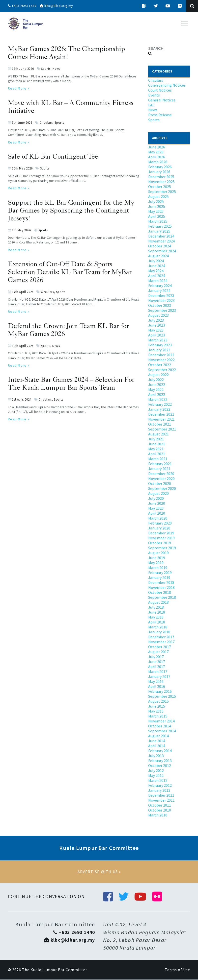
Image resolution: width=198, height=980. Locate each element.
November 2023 (161, 300)
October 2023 (160, 305)
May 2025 (156, 211)
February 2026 (160, 167)
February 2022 (160, 404)
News (56, 69)
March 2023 (158, 340)
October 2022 (160, 365)
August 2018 (158, 602)
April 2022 (157, 394)
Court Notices (160, 90)
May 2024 (156, 271)
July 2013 (156, 756)
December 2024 (161, 236)
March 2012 (158, 780)
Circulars (46, 122)
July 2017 (156, 657)
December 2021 (161, 414)
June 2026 (157, 147)
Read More (19, 88)
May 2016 (156, 681)
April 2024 (157, 276)
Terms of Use (177, 970)
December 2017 (161, 637)
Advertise (99, 872)
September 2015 (162, 696)
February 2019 (160, 573)
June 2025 (157, 206)
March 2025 (158, 221)
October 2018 (160, 592)
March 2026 (158, 162)
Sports (46, 69)
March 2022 (158, 399)
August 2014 (158, 736)
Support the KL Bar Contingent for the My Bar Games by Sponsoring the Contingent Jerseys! (71, 211)
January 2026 (159, 172)
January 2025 (159, 231)
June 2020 (157, 503)
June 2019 (157, 558)
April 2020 (157, 513)
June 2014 (157, 741)
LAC (151, 105)
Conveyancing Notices (167, 85)
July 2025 (156, 201)
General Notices (162, 100)
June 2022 (157, 384)
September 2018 (162, 597)
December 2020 (161, 474)
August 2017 (158, 652)
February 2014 (160, 751)
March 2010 (158, 815)
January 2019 (159, 577)
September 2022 (162, 370)
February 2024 (160, 286)
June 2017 (157, 662)
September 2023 (162, 310)
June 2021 (157, 444)
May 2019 (156, 563)
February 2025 (160, 226)
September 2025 (162, 191)
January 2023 (159, 350)
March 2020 (158, 518)
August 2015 (158, 701)
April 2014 (157, 746)
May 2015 (156, 711)
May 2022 (156, 389)
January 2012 (159, 790)
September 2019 (162, 548)
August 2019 (158, 553)
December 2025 (161, 177)
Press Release (160, 115)
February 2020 (160, 523)
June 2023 (157, 325)
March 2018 (158, 627)
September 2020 (162, 488)
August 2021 (158, 434)
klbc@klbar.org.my (58, 6)
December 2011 (161, 795)
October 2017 (160, 647)
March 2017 (158, 671)
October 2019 (160, 543)
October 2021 (160, 424)
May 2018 (156, 617)
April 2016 (157, 686)
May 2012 (156, 775)
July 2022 (156, 380)
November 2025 (161, 182)
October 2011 (160, 805)
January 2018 (159, 632)
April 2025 (157, 216)
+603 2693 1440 (22, 6)
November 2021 (161, 419)
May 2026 (156, 152)
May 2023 (156, 330)
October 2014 (160, 726)
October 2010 (160, 810)
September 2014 (162, 731)
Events (154, 95)
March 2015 (158, 716)
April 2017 (157, 667)
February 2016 (160, 691)
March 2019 (158, 568)
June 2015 (157, 706)
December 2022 (161, 355)
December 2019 (161, 533)
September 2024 (162, 251)
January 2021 (159, 469)
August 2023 (158, 315)
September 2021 (162, 429)
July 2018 (156, 607)
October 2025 (160, 187)
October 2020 (160, 483)
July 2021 (156, 439)
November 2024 (161, 241)
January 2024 (159, 290)
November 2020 (161, 478)
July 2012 (156, 770)
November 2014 (161, 721)
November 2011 (161, 800)
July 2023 (156, 320)
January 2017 (159, 676)
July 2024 (156, 261)
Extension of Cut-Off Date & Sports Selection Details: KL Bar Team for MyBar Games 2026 (70, 273)
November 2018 (161, 587)
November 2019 (161, 538)
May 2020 (156, 508)
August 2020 (158, 493)
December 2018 (161, 582)
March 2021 (158, 459)
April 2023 (157, 335)
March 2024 (158, 281)
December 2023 (161, 295)
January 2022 (159, 409)
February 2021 (160, 464)
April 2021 (157, 454)
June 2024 (157, 266)
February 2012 (160, 785)
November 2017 (161, 642)
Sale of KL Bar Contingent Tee (53, 157)
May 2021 (156, 449)
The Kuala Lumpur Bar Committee (55, 970)
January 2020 (159, 528)
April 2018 (157, 622)
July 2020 (156, 498)
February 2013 (160, 761)
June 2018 (157, 612)
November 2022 (161, 360)
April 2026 (157, 157)
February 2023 (160, 345)
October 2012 (160, 765)
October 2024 (160, 246)
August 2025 (158, 196)
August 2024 (158, 256)
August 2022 (158, 375)
